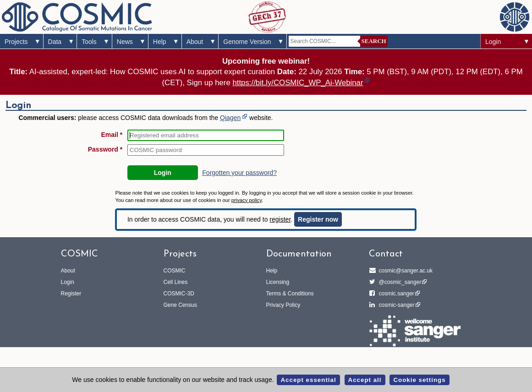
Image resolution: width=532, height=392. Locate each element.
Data (55, 42)
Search (374, 41)
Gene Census (180, 305)
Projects (16, 42)
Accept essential (308, 380)
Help (160, 42)
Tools (89, 42)
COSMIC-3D (179, 294)
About (195, 42)
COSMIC (175, 271)
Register (71, 294)
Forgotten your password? (239, 173)
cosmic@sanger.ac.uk (405, 271)
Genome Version (247, 42)
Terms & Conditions (290, 294)
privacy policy (247, 200)
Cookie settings (419, 380)
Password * (105, 149)
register (280, 219)
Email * (112, 135)
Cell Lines (176, 282)
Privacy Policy (283, 305)
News (125, 42)
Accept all (365, 380)
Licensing (278, 282)
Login (493, 42)
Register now (318, 219)
